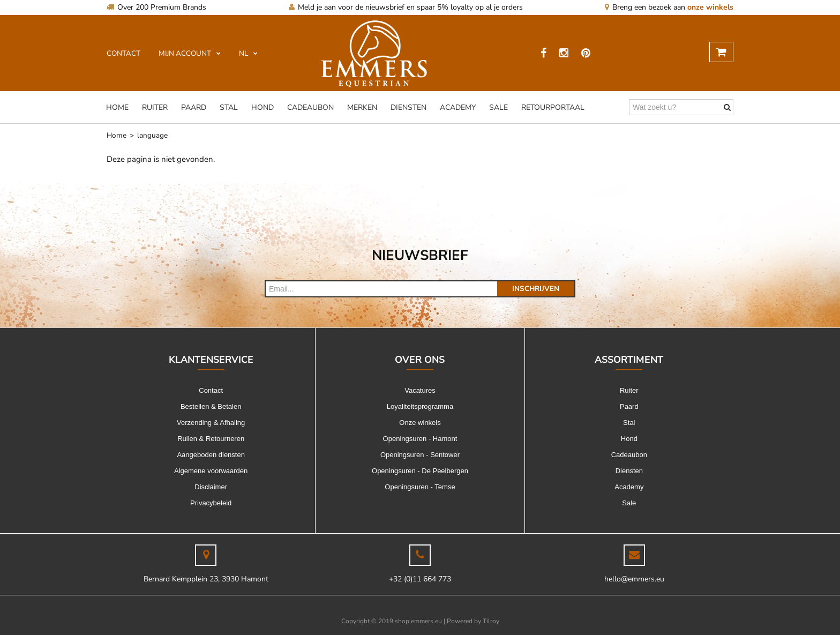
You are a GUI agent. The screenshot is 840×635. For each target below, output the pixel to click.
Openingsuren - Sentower (420, 455)
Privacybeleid (211, 503)
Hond (262, 107)
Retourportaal (553, 107)
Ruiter (155, 107)
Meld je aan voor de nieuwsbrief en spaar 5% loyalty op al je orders (406, 7)
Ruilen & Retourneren (211, 439)
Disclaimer (211, 487)
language (152, 135)
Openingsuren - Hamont (420, 439)
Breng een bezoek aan (669, 7)
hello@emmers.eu (634, 579)
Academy (458, 107)
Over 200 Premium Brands (156, 7)
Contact (211, 390)
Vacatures (420, 390)
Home (117, 107)
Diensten (408, 107)
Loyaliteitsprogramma (420, 406)
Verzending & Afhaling (211, 423)
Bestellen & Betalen (211, 406)
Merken (362, 107)
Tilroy (491, 621)
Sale (498, 107)
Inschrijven (536, 289)
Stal (229, 107)
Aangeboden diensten (211, 455)
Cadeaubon (310, 107)
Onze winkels (420, 423)
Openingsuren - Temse (420, 487)
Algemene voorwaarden (211, 471)
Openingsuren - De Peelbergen (420, 471)
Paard (194, 107)
